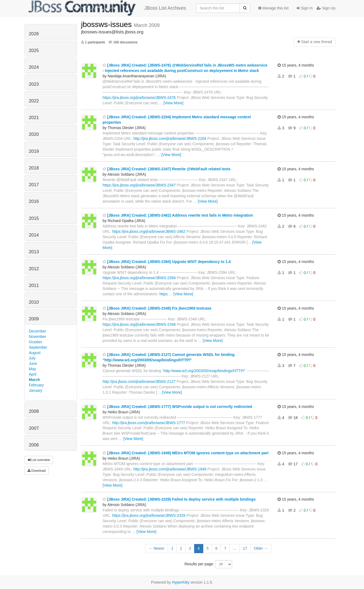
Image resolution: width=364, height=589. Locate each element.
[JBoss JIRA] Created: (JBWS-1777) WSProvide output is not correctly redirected (177, 407)
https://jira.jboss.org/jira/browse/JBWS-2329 (149, 515)
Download (37, 471)
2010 (34, 302)
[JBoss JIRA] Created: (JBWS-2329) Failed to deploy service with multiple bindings (179, 499)
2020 (34, 134)
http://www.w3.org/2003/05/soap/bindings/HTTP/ (204, 371)
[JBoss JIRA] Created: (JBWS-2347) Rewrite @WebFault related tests (167, 169)
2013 (34, 252)
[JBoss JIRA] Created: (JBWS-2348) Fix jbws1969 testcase (157, 308)
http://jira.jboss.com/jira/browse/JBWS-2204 (170, 138)
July (32, 358)
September (38, 347)
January (36, 390)
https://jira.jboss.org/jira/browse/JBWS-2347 (139, 185)
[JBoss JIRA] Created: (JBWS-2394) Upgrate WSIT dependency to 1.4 (167, 262)
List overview (39, 460)
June (33, 363)
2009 (34, 319)
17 (245, 548)
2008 (34, 411)
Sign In (305, 8)
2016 (34, 201)
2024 (34, 67)
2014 (34, 235)
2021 (34, 118)
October (36, 342)
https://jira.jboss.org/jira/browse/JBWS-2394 (139, 278)
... (234, 548)
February (36, 385)
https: (164, 294)
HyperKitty (181, 582)
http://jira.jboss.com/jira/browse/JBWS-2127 (139, 382)
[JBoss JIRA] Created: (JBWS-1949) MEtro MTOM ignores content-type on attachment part (185, 453)
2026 (34, 34)
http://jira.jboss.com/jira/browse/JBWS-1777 (149, 423)
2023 (34, 84)
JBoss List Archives (107, 8)
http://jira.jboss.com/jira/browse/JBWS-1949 (170, 469)
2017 (34, 185)
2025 (34, 51)
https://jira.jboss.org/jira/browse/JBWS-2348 (139, 324)
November (38, 337)
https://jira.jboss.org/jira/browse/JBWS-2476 (139, 98)
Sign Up (326, 8)
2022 (34, 101)
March (34, 380)
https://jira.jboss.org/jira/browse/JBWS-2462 (149, 231)
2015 (34, 218)
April (33, 374)
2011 (34, 285)
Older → (261, 548)
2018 (34, 168)
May (32, 369)
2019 (34, 151)
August (35, 353)
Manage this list (273, 8)
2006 (34, 445)
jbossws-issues (107, 24)
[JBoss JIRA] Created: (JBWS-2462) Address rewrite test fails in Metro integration (178, 215)
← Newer (156, 548)
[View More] (173, 103)
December (38, 331)
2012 (34, 269)
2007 (34, 428)
